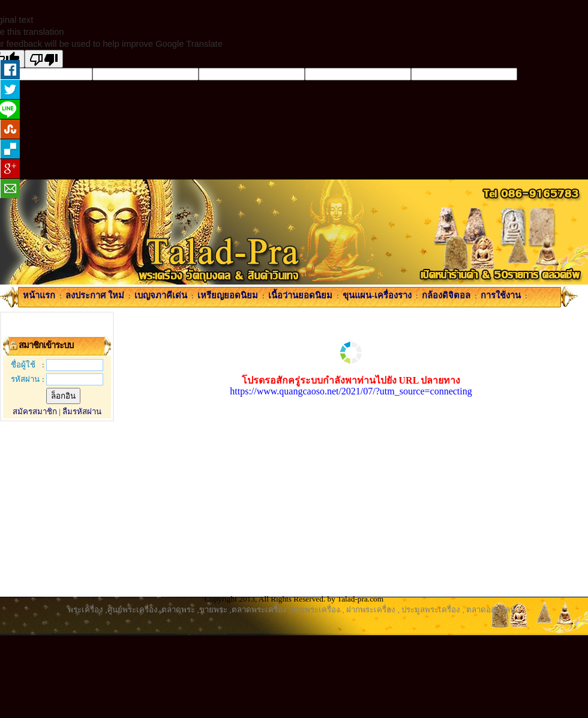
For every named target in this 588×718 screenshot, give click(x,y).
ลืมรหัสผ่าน (82, 412)
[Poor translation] (44, 59)
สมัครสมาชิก (35, 412)
